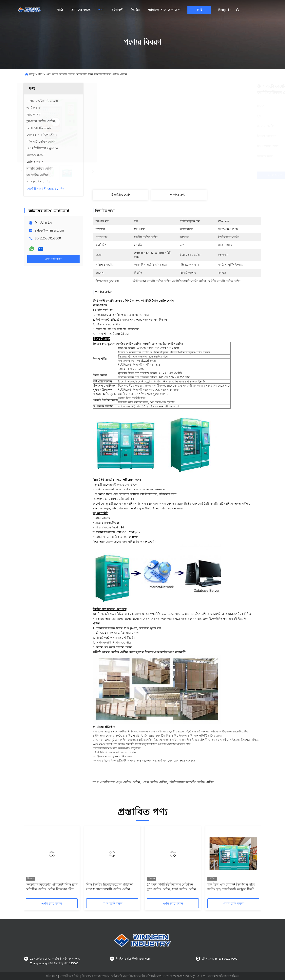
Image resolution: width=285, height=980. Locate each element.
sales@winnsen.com (49, 230)
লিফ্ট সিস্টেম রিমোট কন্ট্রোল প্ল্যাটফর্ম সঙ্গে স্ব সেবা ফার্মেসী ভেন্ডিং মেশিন (110, 887)
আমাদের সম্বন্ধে (81, 10)
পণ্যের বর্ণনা (179, 195)
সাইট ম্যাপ (52, 976)
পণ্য (101, 10)
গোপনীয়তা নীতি (70, 976)
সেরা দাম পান (198, 175)
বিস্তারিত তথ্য (120, 195)
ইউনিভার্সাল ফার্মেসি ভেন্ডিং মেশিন (192, 782)
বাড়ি (60, 10)
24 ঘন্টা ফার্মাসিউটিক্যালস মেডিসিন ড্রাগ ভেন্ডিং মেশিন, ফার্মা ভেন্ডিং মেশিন (171, 887)
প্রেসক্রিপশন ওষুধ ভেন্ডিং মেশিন (120, 782)
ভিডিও (136, 10)
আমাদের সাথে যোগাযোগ (164, 10)
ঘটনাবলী (117, 10)
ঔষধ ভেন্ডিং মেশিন (155, 782)
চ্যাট (199, 10)
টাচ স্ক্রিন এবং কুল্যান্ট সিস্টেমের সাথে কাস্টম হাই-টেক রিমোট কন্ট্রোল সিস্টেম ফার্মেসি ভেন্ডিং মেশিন (232, 887)
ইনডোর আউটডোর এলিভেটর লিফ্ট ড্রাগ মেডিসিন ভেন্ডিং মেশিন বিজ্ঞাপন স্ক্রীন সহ (52, 887)
